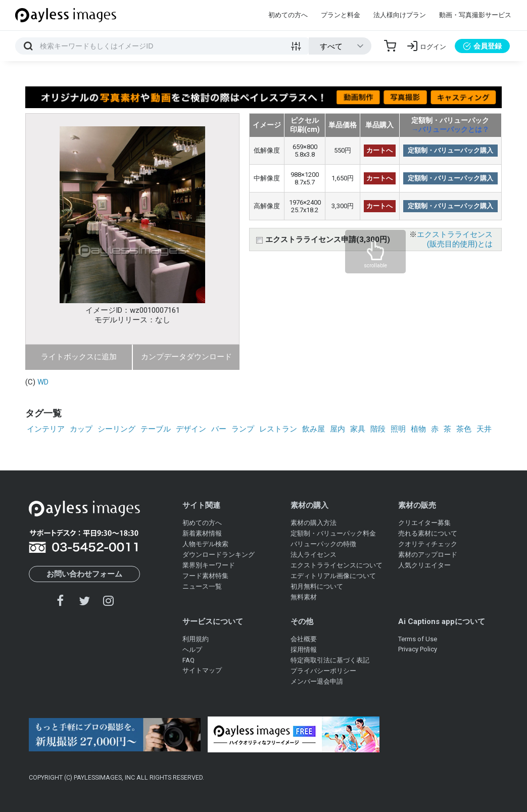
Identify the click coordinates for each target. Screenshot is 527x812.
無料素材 (304, 597)
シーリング (116, 429)
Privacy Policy (418, 649)
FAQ (188, 660)
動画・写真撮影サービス (475, 15)
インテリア (46, 429)
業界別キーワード (209, 565)
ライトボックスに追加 (79, 357)
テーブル (156, 429)
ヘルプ (192, 650)
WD (43, 382)
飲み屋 (314, 429)
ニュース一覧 (202, 586)
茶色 (464, 429)
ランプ (243, 429)
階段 (378, 429)
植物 (418, 429)
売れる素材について (428, 533)
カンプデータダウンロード (186, 357)
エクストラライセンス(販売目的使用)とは (455, 239)
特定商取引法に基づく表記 (330, 660)
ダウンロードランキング (219, 555)
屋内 (338, 429)
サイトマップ (202, 670)
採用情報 (304, 650)
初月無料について (317, 586)
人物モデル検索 (205, 544)
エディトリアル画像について (333, 576)
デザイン (191, 429)
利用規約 (196, 639)
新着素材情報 (202, 533)
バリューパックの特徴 (323, 544)
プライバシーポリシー (323, 671)
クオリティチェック (428, 544)
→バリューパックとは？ (450, 129)
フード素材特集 (205, 576)
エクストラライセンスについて (337, 565)
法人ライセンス (314, 555)
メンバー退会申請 (317, 681)
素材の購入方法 (314, 523)
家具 (358, 429)
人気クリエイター (424, 565)
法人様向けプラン (400, 15)
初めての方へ (288, 15)
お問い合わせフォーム (84, 574)
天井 (484, 429)
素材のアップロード (428, 555)
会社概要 (304, 639)
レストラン (278, 429)
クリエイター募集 (424, 523)
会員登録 (482, 46)
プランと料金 (341, 15)
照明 (398, 429)
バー (219, 429)
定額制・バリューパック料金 (333, 533)
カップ (81, 429)
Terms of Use (418, 639)
